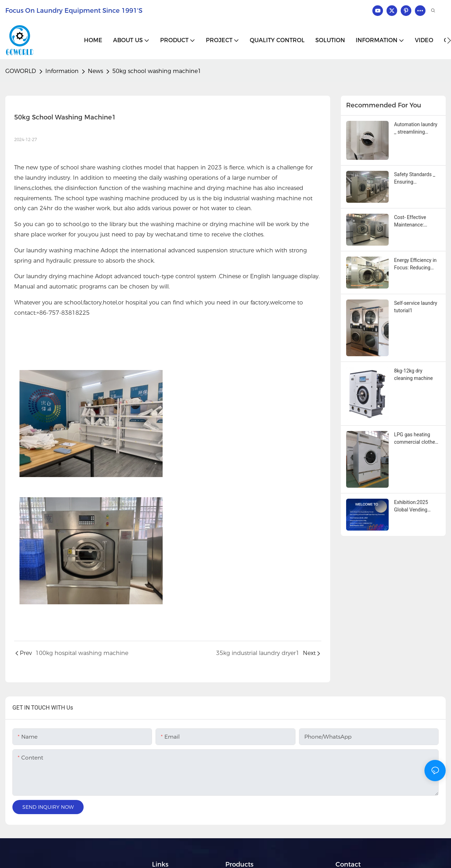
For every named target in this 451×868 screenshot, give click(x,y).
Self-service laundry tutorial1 (416, 307)
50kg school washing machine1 (157, 71)
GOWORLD (21, 71)
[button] (449, 40)
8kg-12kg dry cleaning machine (413, 374)
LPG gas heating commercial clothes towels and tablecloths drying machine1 (416, 439)
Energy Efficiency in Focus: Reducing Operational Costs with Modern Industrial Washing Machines (415, 264)
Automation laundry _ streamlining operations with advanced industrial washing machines (416, 129)
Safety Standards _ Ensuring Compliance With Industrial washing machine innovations (417, 179)
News (95, 71)
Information (62, 71)
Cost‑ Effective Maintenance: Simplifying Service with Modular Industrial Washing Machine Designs (415, 222)
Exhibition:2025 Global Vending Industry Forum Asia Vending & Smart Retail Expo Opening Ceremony (416, 506)
